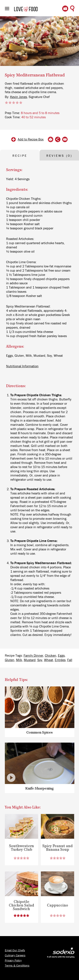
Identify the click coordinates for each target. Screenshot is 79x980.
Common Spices (39, 733)
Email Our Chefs (15, 950)
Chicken (51, 656)
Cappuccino (58, 905)
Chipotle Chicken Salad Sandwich (21, 905)
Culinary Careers (15, 955)
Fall (70, 660)
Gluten (10, 660)
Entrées (60, 660)
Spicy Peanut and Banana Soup (58, 848)
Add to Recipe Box (31, 139)
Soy (40, 660)
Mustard (30, 660)
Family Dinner (33, 656)
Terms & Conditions (17, 966)
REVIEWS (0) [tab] (59, 156)
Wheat (49, 660)
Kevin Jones (19, 97)
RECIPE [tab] (20, 156)
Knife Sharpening (39, 789)
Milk (19, 660)
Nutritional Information (22, 366)
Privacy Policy (13, 961)
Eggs (61, 656)
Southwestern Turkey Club (21, 848)
